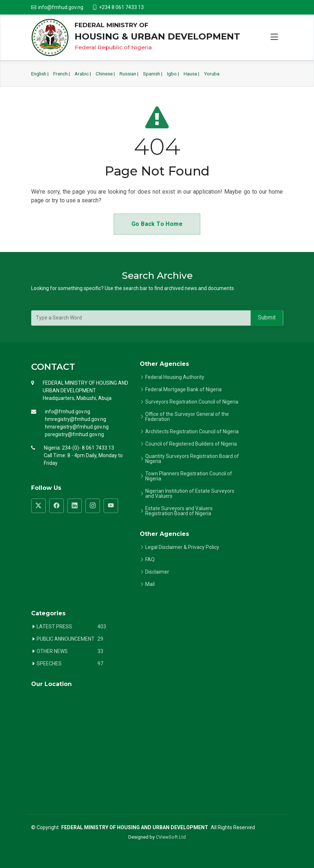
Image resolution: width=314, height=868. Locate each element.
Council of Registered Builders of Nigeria (191, 444)
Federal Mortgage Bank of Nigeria (183, 389)
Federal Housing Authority (175, 377)
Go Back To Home (157, 224)
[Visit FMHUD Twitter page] (38, 506)
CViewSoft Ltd (171, 837)
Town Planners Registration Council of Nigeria (189, 476)
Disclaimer (157, 572)
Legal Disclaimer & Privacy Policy (182, 547)
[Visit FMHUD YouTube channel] (111, 506)
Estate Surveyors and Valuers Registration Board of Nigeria (179, 511)
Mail (150, 584)
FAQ (150, 559)
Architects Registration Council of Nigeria (192, 431)
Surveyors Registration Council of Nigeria (192, 402)
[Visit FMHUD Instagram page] (93, 506)
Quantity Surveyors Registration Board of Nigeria (192, 459)
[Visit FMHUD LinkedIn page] (75, 506)
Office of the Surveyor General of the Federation (187, 417)
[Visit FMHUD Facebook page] (56, 506)
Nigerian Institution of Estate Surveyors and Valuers (190, 493)
